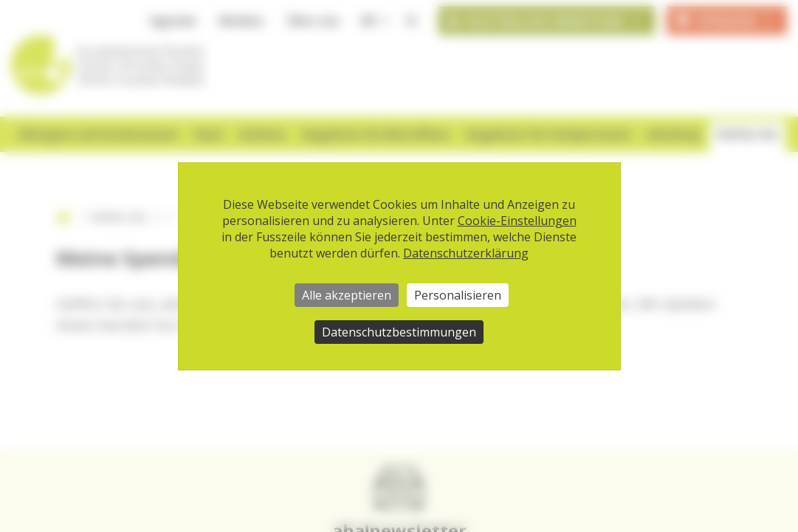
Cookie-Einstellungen (517, 221)
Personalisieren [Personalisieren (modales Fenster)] (458, 295)
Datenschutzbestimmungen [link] (399, 332)
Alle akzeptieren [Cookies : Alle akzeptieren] (347, 295)
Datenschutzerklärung (466, 253)
